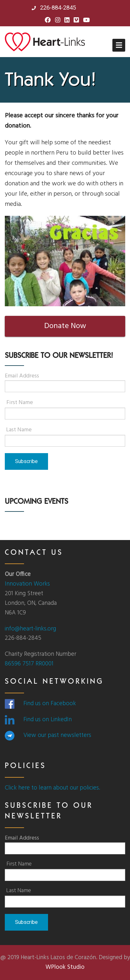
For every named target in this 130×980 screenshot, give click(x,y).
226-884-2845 (54, 8)
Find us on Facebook (50, 704)
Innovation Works (27, 584)
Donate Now (65, 326)
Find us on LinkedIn (48, 720)
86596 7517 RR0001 (29, 664)
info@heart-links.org (30, 629)
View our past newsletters (57, 735)
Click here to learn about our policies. (52, 788)
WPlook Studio (65, 967)
